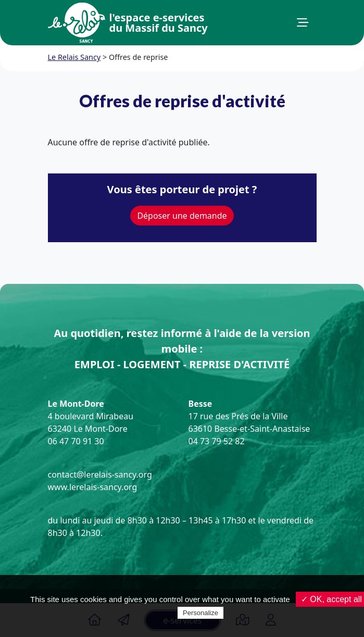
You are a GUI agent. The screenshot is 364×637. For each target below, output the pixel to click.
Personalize (200, 613)
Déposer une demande (182, 216)
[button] (303, 23)
